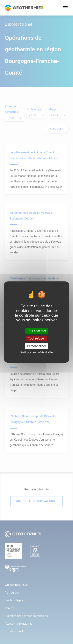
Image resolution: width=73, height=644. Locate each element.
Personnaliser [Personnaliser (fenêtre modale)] (37, 346)
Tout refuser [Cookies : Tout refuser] (36, 338)
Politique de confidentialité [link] (37, 352)
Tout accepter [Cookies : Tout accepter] (37, 331)
